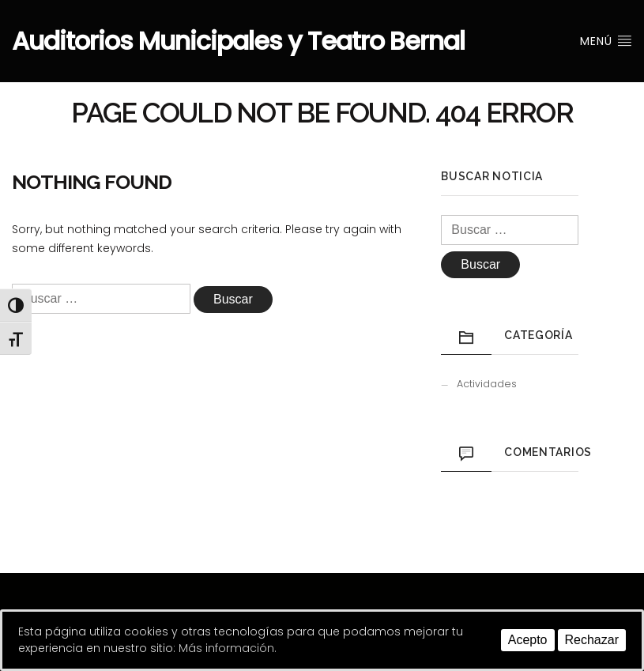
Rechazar (592, 640)
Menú (606, 41)
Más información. (228, 648)
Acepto (528, 640)
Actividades (487, 384)
